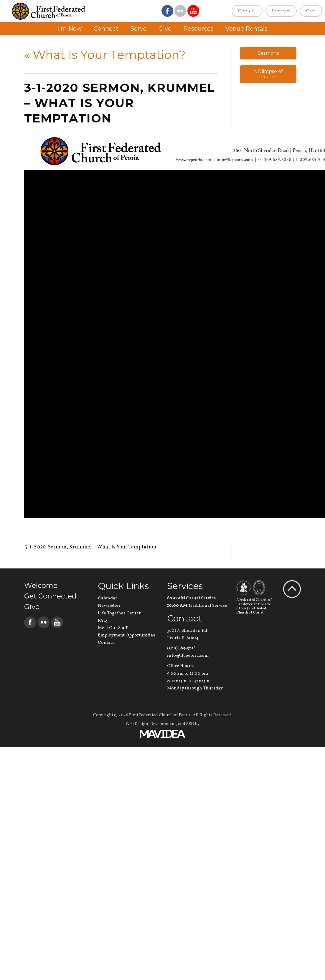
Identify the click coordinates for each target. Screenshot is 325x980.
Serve (138, 29)
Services (281, 11)
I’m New (70, 29)
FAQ (102, 621)
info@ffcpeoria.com (188, 656)
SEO (190, 724)
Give (311, 11)
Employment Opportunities (126, 635)
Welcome (41, 585)
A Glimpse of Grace (268, 74)
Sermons (268, 53)
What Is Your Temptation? (105, 55)
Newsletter (109, 606)
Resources (198, 29)
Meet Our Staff (113, 628)
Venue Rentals (246, 29)
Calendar (108, 598)
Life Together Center (119, 613)
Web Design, (137, 724)
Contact (247, 11)
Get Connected (50, 596)
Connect (106, 29)
